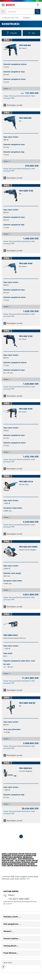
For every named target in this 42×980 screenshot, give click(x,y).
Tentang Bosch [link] (10, 946)
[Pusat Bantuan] (18, 954)
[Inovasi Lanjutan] (20, 939)
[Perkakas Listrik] (19, 917)
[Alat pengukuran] (20, 925)
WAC (28, 879)
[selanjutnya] (31, 832)
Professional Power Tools (10, 18)
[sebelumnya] (11, 832)
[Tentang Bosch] (18, 946)
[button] (3, 968)
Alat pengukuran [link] (11, 924)
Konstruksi (27, 18)
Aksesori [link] (8, 931)
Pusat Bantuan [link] (10, 953)
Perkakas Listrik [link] (11, 917)
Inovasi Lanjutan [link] (11, 938)
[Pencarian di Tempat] (38, 12)
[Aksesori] (13, 932)
